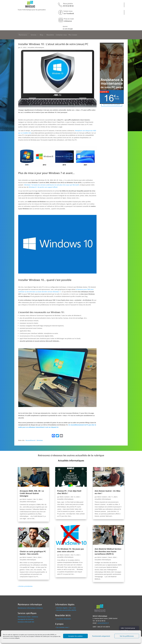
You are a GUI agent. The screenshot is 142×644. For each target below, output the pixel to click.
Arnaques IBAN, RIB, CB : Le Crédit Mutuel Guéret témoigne (32, 493)
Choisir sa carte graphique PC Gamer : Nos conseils (33, 553)
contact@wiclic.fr (103, 623)
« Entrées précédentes (25, 586)
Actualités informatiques (36, 47)
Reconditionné (30, 440)
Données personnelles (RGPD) (66, 610)
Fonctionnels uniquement (101, 636)
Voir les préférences (127, 636)
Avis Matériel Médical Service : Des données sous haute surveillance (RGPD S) (108, 551)
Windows (40, 440)
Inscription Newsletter (64, 619)
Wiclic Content (27, 499)
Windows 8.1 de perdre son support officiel (43, 187)
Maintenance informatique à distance (30, 608)
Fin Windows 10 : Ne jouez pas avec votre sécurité (71, 550)
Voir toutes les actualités (112, 105)
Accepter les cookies (75, 636)
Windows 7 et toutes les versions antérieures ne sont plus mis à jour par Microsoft (52, 185)
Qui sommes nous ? (63, 627)
